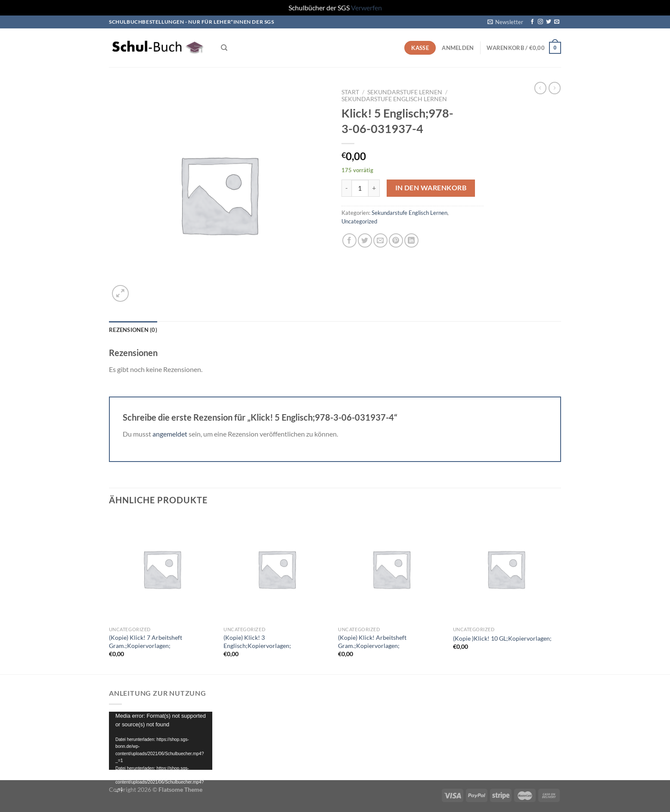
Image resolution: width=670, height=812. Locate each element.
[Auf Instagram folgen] (540, 22)
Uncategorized (359, 221)
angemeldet (170, 434)
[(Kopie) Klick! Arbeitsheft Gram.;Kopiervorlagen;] (391, 569)
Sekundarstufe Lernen (405, 92)
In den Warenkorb (431, 188)
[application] (161, 741)
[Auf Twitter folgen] (549, 22)
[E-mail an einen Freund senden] (380, 240)
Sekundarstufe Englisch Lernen (394, 99)
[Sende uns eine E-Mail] (557, 22)
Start (350, 92)
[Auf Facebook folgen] (532, 22)
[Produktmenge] (360, 188)
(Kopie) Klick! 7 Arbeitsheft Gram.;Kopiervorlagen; (146, 642)
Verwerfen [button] (366, 8)
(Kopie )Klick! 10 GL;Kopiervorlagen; (502, 638)
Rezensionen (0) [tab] (133, 330)
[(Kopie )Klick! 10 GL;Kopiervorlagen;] (506, 569)
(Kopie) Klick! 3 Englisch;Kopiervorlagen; (257, 642)
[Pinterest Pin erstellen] (396, 240)
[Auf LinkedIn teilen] (411, 240)
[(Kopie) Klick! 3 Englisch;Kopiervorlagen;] (277, 569)
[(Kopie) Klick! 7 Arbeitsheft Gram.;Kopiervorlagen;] (162, 569)
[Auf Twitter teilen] (365, 240)
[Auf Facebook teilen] (349, 240)
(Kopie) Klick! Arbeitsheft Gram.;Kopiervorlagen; (372, 642)
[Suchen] (224, 48)
